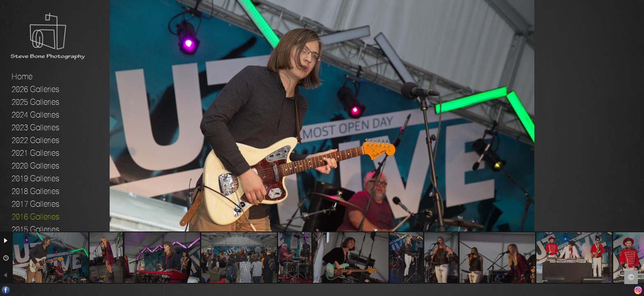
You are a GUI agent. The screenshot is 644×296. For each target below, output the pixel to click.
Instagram (638, 290)
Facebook (6, 290)
